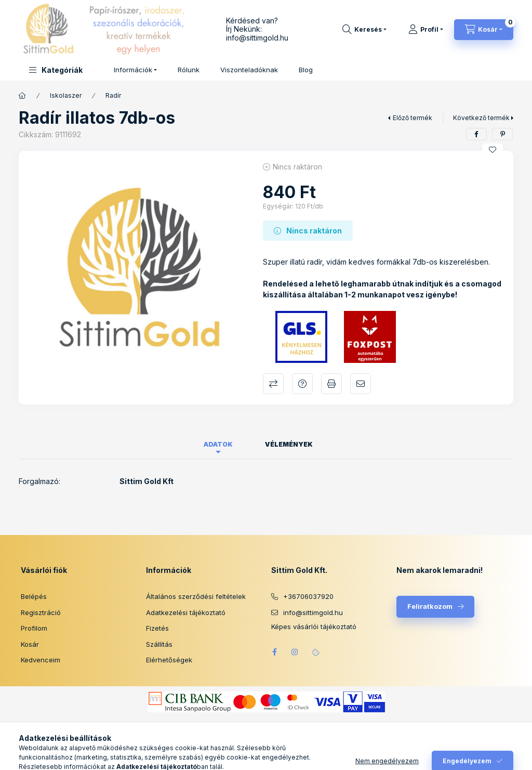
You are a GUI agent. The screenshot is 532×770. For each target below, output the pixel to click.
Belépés (34, 596)
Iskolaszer (66, 95)
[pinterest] (502, 134)
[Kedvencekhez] (493, 150)
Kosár (30, 644)
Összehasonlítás (273, 384)
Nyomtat (331, 384)
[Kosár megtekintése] (484, 30)
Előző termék (413, 118)
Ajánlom (361, 384)
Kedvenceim (41, 660)
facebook (274, 652)
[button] (56, 70)
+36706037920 (308, 596)
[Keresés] (364, 30)
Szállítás (159, 644)
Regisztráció (41, 612)
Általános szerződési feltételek (196, 596)
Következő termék (481, 118)
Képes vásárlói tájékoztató (314, 627)
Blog (306, 70)
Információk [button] (133, 70)
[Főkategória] (22, 96)
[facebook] (476, 134)
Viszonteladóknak (249, 70)
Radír (113, 95)
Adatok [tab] (218, 444)
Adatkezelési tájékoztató (186, 612)
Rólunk (189, 70)
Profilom (34, 628)
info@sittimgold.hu (257, 38)
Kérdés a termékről (302, 384)
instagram (295, 652)
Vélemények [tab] (289, 444)
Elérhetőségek (169, 660)
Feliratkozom (430, 606)
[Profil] (426, 30)
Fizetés (157, 628)
